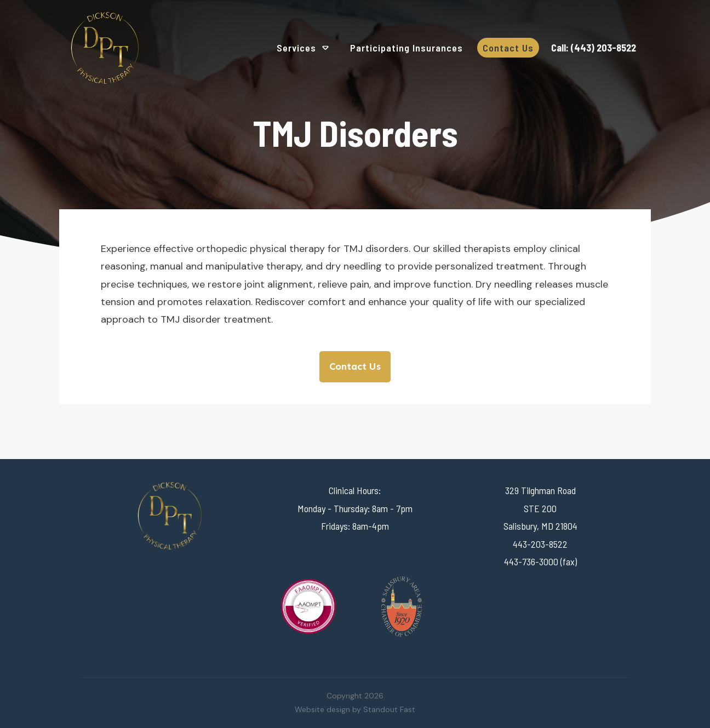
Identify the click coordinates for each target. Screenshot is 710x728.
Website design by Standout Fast (355, 709)
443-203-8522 (540, 544)
